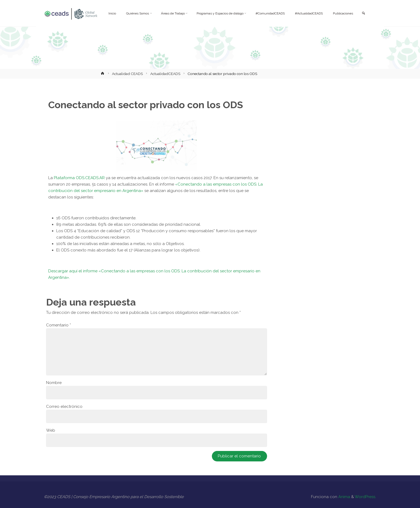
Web (51, 430)
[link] (363, 14)
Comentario (59, 325)
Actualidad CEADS (127, 74)
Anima (344, 497)
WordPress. (365, 497)
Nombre (54, 383)
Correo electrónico (64, 407)
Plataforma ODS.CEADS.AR (79, 178)
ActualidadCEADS (165, 74)
